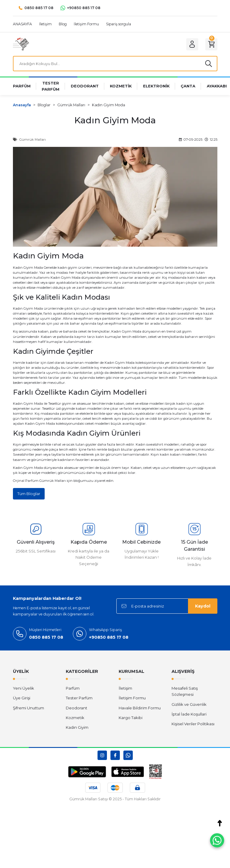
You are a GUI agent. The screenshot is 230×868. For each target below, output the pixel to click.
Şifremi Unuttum (28, 709)
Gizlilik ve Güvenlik (189, 705)
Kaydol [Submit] (203, 607)
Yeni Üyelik (23, 689)
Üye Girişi (22, 699)
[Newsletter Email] (167, 607)
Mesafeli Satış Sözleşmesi (185, 692)
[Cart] (211, 44)
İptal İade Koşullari (189, 715)
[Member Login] (191, 44)
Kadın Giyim (23, 309)
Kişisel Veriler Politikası (193, 725)
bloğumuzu (84, 481)
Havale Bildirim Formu (140, 709)
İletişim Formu (132, 699)
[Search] (115, 64)
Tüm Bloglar (29, 494)
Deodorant (77, 709)
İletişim (125, 689)
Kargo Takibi (131, 718)
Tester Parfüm (79, 699)
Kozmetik (75, 718)
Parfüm (73, 689)
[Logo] (21, 44)
